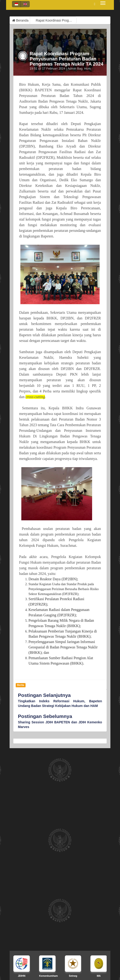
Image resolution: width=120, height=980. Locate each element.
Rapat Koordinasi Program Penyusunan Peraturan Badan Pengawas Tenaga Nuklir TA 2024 (56, 20)
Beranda (20, 20)
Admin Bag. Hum (79, 68)
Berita (21, 685)
